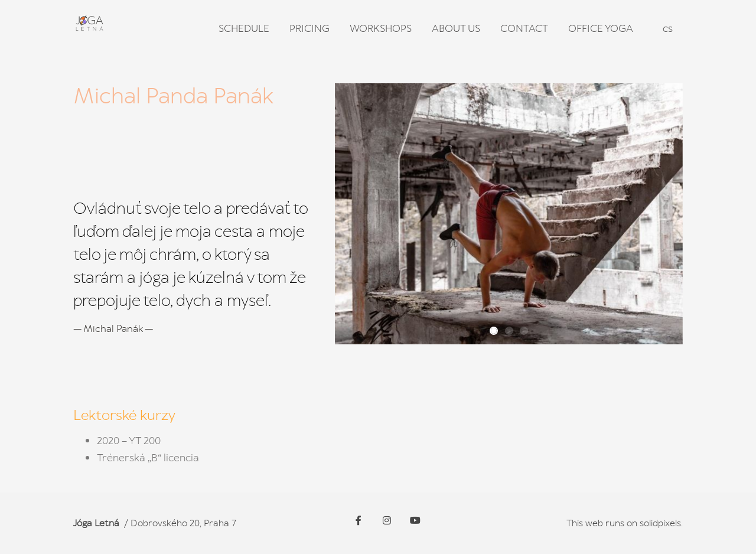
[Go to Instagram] (387, 520)
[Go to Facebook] (359, 520)
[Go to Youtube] (415, 520)
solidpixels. (661, 523)
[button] (494, 331)
